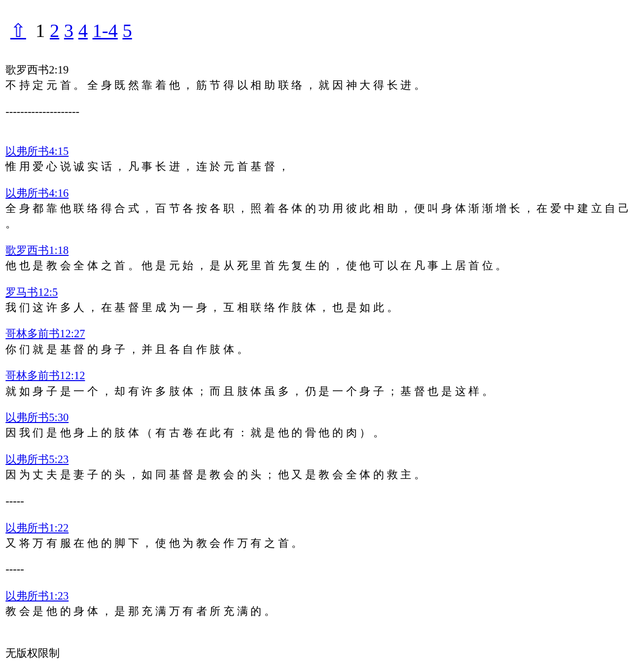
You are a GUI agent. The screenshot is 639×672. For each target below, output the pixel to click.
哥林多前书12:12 (45, 375)
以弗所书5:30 (37, 417)
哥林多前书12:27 (45, 334)
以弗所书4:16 (37, 193)
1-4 (105, 31)
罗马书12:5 (32, 292)
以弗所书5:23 (37, 459)
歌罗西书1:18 (37, 250)
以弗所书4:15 (37, 151)
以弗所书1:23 (37, 596)
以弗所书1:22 (37, 528)
